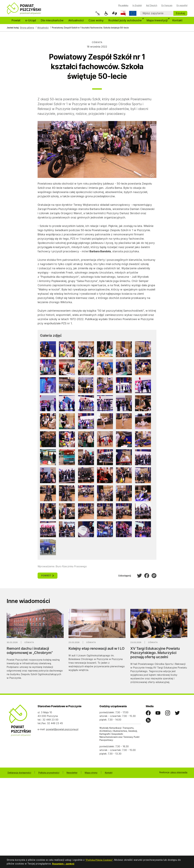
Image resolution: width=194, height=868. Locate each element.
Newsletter (68, 775)
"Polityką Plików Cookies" (100, 860)
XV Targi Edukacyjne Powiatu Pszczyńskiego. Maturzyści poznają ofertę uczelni (155, 655)
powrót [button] (48, 578)
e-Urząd (31, 23)
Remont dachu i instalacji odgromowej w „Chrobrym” (30, 653)
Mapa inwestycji (158, 23)
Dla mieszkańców (52, 23)
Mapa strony (85, 775)
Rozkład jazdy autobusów (126, 23)
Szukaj (180, 13)
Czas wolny (96, 23)
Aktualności (76, 23)
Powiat (16, 23)
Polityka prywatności (46, 775)
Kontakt (177, 23)
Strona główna (27, 30)
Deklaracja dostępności (18, 775)
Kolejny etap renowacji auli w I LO (96, 651)
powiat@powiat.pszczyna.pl (62, 732)
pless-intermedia (179, 775)
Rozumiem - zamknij (64, 864)
